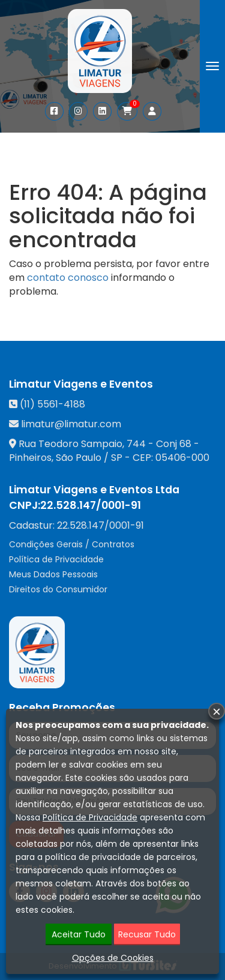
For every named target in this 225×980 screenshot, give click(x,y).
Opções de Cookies (113, 958)
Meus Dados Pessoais (53, 574)
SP (117, 458)
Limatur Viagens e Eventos (81, 384)
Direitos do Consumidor (58, 589)
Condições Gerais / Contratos (72, 544)
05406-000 (182, 458)
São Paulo (79, 458)
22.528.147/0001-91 (91, 505)
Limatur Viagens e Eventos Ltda (94, 490)
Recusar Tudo (147, 935)
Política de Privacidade (56, 559)
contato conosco (68, 278)
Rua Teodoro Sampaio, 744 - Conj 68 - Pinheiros (104, 451)
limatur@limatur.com (71, 424)
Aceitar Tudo (79, 935)
